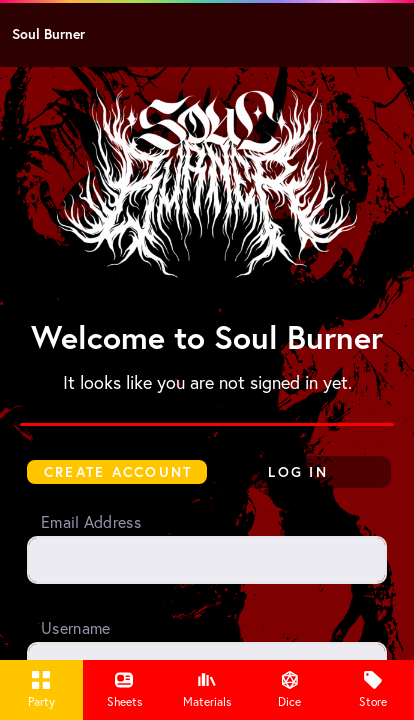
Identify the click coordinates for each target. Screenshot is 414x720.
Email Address (91, 522)
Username (75, 628)
